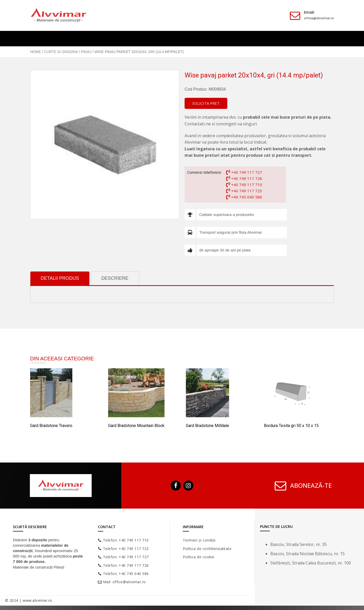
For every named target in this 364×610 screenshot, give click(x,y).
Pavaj (86, 52)
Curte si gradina (61, 52)
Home (36, 52)
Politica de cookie (199, 557)
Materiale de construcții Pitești (38, 568)
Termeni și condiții (199, 541)
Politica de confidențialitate (207, 549)
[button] (207, 104)
